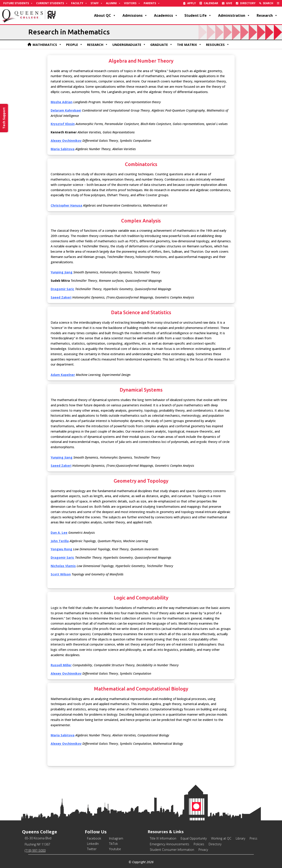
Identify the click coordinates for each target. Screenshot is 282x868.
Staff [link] (97, 3)
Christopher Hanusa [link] (66, 205)
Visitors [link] (132, 3)
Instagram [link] (116, 838)
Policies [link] (199, 844)
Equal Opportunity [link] (194, 838)
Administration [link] (234, 15)
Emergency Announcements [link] (170, 844)
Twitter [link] (92, 849)
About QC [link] (105, 15)
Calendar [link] (211, 3)
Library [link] (240, 838)
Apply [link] (192, 3)
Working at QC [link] (221, 838)
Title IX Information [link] (163, 838)
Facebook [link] (94, 838)
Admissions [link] (135, 15)
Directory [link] (248, 3)
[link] (278, 3)
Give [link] (229, 3)
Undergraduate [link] (129, 45)
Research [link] (267, 15)
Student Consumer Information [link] (172, 850)
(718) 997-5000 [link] (35, 850)
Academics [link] (166, 15)
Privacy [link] (203, 850)
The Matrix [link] (189, 45)
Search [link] (268, 3)
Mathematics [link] (47, 45)
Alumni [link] (113, 3)
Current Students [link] (52, 3)
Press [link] (253, 838)
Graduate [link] (161, 45)
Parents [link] (152, 3)
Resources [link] (218, 45)
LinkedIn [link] (93, 844)
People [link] (74, 45)
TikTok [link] (113, 844)
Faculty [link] (79, 3)
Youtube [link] (115, 849)
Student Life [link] (198, 15)
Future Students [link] (18, 3)
